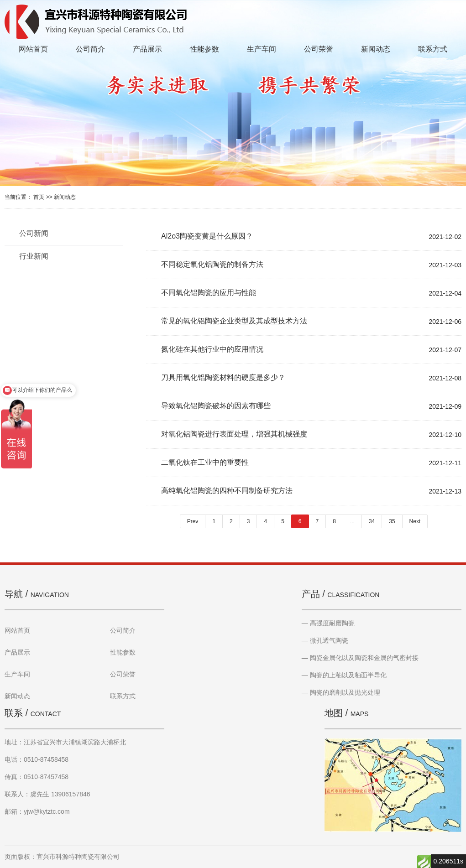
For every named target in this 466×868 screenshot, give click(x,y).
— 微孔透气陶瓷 (325, 640)
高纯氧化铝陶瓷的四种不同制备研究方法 (227, 491)
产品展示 (147, 49)
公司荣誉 (319, 49)
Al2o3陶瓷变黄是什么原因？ (207, 236)
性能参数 (204, 49)
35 (392, 521)
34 (372, 521)
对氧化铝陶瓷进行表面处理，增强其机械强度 (234, 434)
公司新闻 (34, 233)
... (352, 521)
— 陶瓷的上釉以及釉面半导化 (344, 675)
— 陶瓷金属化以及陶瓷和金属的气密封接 (360, 658)
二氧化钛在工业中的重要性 (205, 462)
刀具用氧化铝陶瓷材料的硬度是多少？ (223, 377)
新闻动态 (376, 49)
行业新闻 (34, 256)
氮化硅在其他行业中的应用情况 (212, 349)
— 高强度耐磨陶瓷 (328, 623)
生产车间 (262, 49)
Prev (193, 521)
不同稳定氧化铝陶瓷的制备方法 (212, 264)
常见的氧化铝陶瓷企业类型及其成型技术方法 (234, 321)
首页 (39, 197)
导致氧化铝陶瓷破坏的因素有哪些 (216, 406)
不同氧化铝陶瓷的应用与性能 (209, 293)
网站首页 (33, 49)
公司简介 (90, 49)
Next (415, 521)
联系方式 (433, 49)
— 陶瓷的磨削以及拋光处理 (341, 692)
